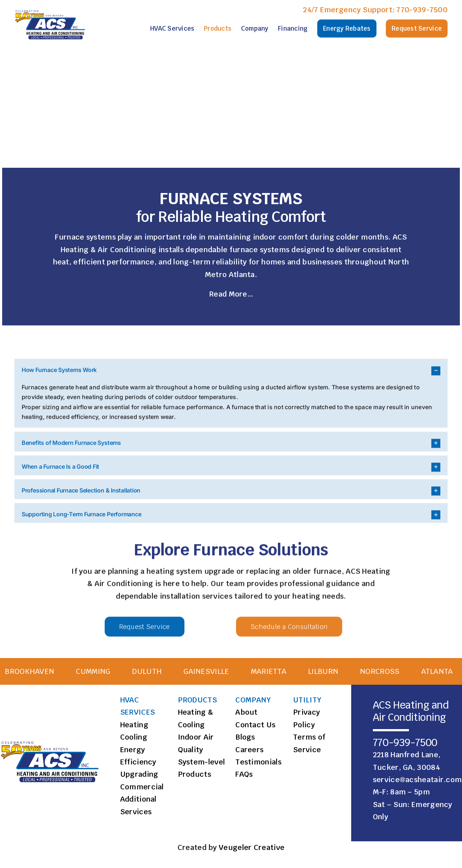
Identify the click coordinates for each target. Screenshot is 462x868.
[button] (231, 661)
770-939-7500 (422, 10)
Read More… (231, 295)
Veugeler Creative (252, 847)
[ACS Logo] (51, 10)
